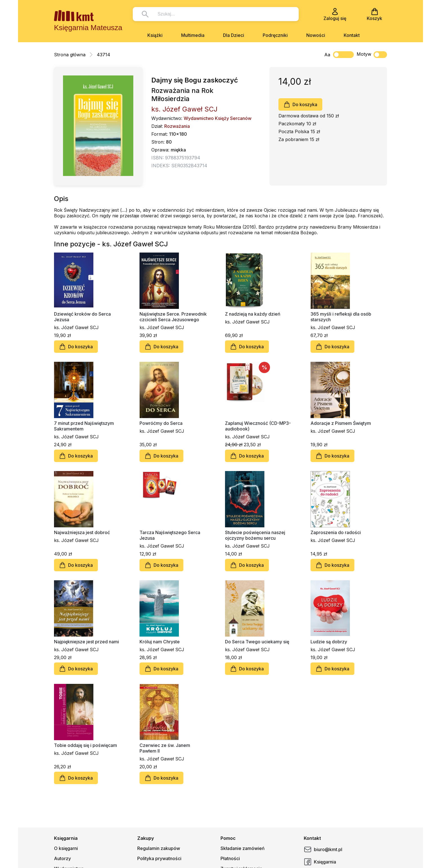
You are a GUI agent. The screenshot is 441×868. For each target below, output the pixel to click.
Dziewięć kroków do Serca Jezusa (82, 317)
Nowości (316, 35)
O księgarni (66, 848)
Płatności (230, 858)
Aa (327, 55)
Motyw (372, 55)
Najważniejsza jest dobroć (82, 532)
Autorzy (62, 858)
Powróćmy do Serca (161, 423)
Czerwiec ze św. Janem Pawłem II (165, 748)
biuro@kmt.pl (323, 849)
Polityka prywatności (159, 858)
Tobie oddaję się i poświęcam (85, 745)
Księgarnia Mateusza (88, 28)
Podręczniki (275, 35)
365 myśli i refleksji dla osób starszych (341, 317)
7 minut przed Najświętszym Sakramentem (84, 426)
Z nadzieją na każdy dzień (253, 314)
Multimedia (193, 35)
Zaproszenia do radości (336, 532)
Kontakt (352, 35)
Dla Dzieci (234, 35)
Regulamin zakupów (159, 848)
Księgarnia (320, 862)
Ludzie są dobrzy (329, 642)
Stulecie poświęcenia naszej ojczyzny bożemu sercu (255, 535)
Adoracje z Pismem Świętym (341, 423)
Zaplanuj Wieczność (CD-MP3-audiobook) (258, 426)
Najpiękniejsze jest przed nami (86, 642)
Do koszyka (300, 104)
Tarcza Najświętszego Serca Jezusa (170, 535)
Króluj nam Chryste (160, 642)
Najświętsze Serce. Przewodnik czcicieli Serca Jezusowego (173, 317)
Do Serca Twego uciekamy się (257, 642)
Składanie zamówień (243, 848)
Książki (155, 35)
